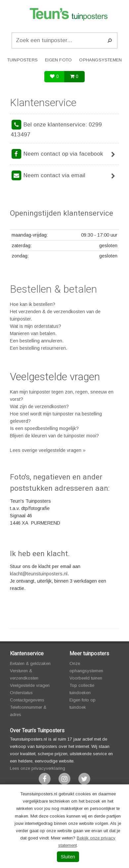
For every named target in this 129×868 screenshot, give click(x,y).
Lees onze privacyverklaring (38, 768)
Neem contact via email (64, 176)
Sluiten (68, 857)
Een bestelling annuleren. (37, 341)
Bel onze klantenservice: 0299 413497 (56, 128)
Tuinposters (22, 60)
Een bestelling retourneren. (39, 348)
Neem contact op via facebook (64, 154)
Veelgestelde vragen (55, 377)
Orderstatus (21, 693)
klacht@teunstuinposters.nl (39, 574)
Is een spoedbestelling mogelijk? (44, 428)
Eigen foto (58, 60)
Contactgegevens (27, 700)
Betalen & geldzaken (30, 663)
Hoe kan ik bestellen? (33, 304)
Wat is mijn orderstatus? (36, 326)
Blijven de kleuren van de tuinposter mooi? (54, 436)
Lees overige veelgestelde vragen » (48, 450)
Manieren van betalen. (33, 333)
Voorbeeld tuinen (86, 678)
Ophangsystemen (100, 60)
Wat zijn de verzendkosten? (39, 406)
